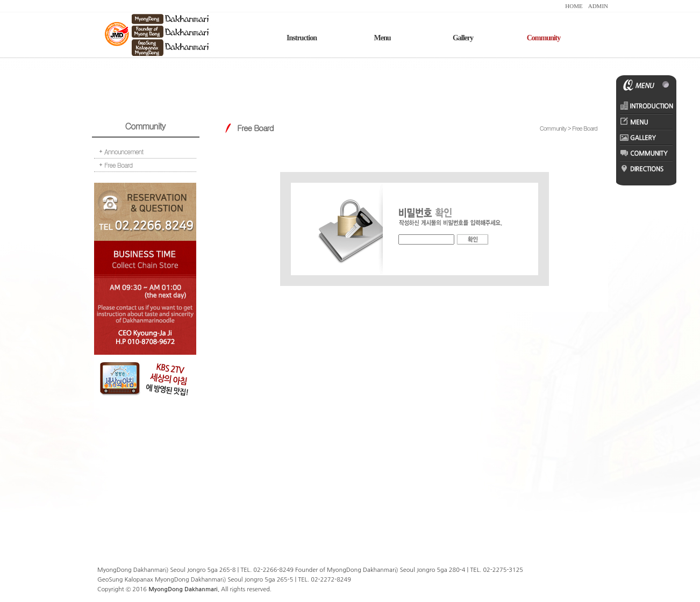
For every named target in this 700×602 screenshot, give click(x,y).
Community (544, 38)
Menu (383, 38)
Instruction (302, 38)
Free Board (118, 165)
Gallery (463, 38)
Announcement (124, 151)
